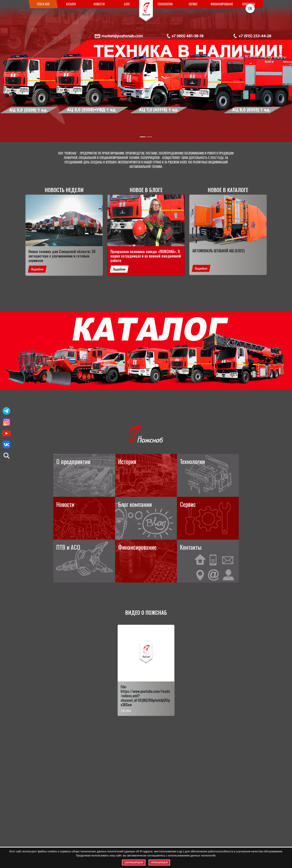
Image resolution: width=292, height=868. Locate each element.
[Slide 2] (149, 137)
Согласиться (134, 863)
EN (250, 8)
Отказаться (159, 863)
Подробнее (37, 355)
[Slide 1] (143, 137)
